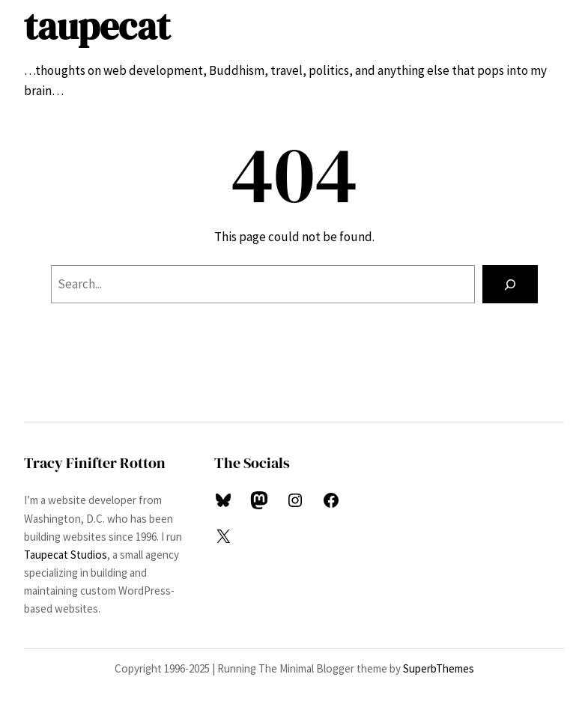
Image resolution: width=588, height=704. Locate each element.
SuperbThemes (439, 668)
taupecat (97, 26)
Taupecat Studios (66, 555)
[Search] (510, 284)
